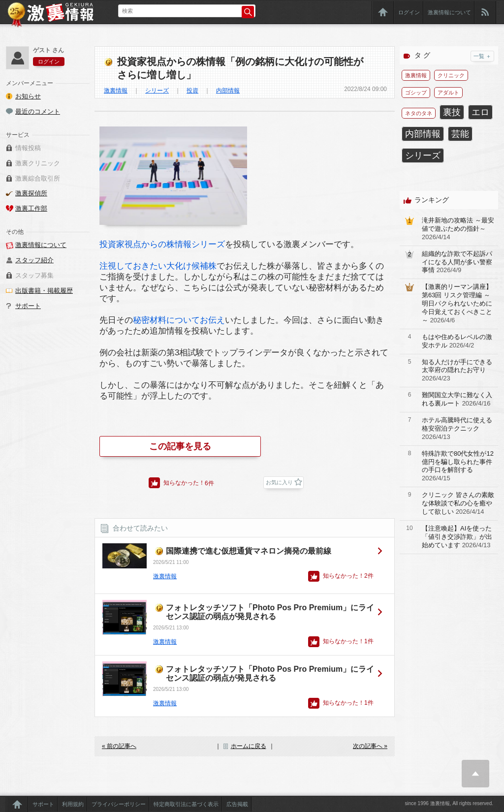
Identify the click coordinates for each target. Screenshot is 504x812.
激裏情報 (116, 91)
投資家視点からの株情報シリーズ (162, 244)
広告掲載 (237, 804)
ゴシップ (416, 93)
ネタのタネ (419, 113)
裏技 (452, 112)
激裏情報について (449, 12)
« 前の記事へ (119, 746)
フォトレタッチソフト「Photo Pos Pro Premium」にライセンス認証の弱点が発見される (270, 612)
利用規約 (73, 804)
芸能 (460, 134)
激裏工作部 (31, 208)
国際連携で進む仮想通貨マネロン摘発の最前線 (249, 551)
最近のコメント (38, 111)
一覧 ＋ (482, 56)
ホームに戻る (249, 746)
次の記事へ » (370, 746)
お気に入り (279, 482)
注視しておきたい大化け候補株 (158, 266)
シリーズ (157, 91)
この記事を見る (180, 446)
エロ (480, 112)
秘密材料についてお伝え (179, 320)
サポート (28, 306)
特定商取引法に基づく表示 (186, 804)
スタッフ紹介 (34, 260)
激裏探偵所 (31, 193)
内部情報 (228, 91)
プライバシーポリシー (119, 804)
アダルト (448, 93)
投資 (192, 91)
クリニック (451, 75)
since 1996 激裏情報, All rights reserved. (449, 803)
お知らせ (28, 96)
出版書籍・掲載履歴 (44, 291)
